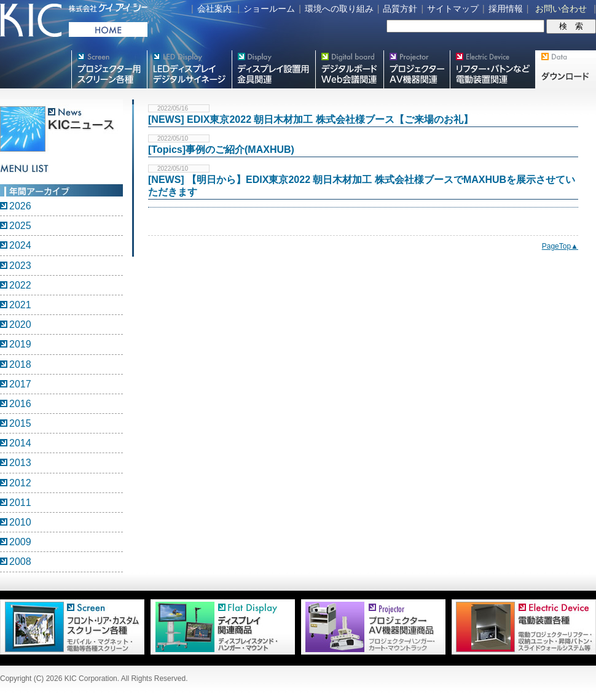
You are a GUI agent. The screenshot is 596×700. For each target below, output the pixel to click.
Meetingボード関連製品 (349, 69)
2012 (20, 483)
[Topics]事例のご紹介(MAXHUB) (221, 150)
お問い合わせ (561, 9)
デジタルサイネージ (189, 69)
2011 (20, 503)
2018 (20, 364)
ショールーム (269, 9)
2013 (20, 463)
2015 (20, 423)
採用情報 (506, 9)
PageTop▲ (560, 246)
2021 (20, 305)
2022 (20, 285)
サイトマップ (453, 9)
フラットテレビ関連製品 (273, 69)
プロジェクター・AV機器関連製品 (417, 69)
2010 (20, 522)
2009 (20, 542)
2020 (20, 325)
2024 (20, 245)
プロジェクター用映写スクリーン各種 (109, 69)
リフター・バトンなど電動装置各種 (492, 69)
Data (566, 69)
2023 (20, 266)
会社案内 (214, 9)
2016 (20, 404)
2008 (20, 562)
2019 (20, 344)
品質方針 (400, 9)
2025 (20, 226)
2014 (20, 443)
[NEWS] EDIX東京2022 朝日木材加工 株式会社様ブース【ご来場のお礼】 (311, 119)
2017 (20, 384)
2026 (20, 206)
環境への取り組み (339, 9)
